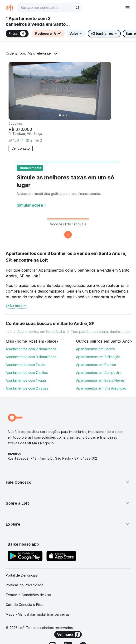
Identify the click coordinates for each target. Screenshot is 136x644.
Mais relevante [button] (39, 53)
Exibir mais (17, 305)
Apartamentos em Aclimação (98, 357)
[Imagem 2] (63, 115)
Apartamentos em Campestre (99, 373)
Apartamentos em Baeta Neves (100, 380)
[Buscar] (78, 8)
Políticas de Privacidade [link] (25, 585)
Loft (9, 332)
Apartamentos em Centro (96, 349)
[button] (68, 482)
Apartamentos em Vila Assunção (101, 388)
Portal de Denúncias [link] (22, 575)
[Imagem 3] (67, 115)
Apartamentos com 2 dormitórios (31, 349)
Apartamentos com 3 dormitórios (31, 357)
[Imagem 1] (60, 115)
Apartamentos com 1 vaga (26, 380)
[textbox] (50, 8)
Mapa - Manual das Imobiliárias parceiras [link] (38, 614)
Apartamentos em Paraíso (96, 365)
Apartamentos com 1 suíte (26, 365)
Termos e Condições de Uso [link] (28, 595)
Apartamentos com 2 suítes (27, 373)
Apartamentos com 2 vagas (27, 388)
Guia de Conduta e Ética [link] (25, 605)
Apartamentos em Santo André (41, 332)
